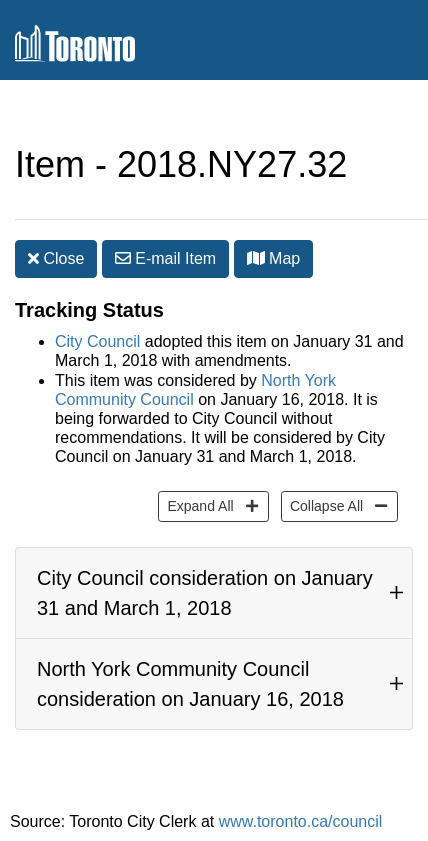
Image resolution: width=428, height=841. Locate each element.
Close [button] (56, 258)
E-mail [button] (165, 258)
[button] (256, 258)
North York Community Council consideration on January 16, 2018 (190, 684)
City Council (97, 341)
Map (274, 258)
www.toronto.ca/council (301, 821)
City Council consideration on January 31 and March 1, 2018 (205, 593)
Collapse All (324, 504)
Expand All (197, 504)
